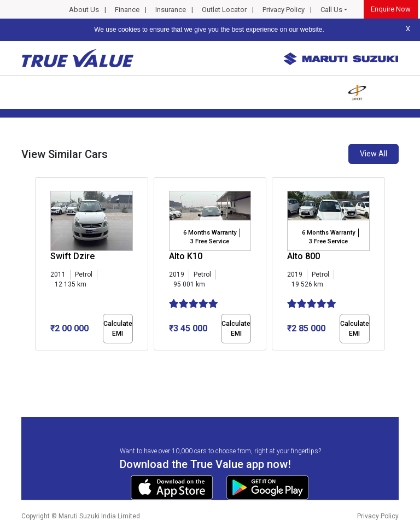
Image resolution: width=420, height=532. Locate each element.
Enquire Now (391, 9)
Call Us (331, 10)
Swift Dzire (72, 256)
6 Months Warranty (210, 233)
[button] (38, 360)
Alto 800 (304, 256)
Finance (127, 10)
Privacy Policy (284, 10)
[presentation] (41, 266)
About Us (84, 10)
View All (374, 154)
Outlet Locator (224, 10)
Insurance (171, 10)
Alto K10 (186, 256)
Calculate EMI (118, 329)
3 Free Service (210, 241)
